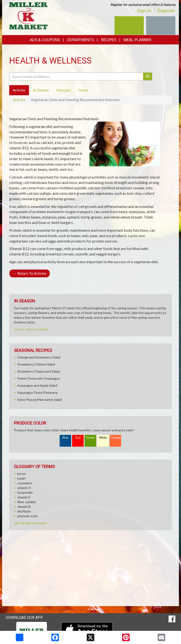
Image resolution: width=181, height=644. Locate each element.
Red (78, 438)
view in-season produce (31, 329)
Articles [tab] (19, 90)
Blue (65, 438)
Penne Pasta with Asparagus (39, 378)
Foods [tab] (83, 90)
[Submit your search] (148, 76)
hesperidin (25, 492)
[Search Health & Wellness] (76, 76)
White (103, 438)
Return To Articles (30, 273)
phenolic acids (28, 516)
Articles (19, 100)
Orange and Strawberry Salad (39, 357)
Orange (115, 438)
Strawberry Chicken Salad (36, 364)
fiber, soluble (27, 502)
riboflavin (24, 511)
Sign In (144, 10)
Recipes (109, 40)
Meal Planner (137, 40)
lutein (21, 478)
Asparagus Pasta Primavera (37, 392)
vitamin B (24, 507)
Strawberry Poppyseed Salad (38, 371)
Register (166, 10)
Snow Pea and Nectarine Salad (39, 400)
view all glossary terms (30, 523)
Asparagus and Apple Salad (37, 385)
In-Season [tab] (41, 90)
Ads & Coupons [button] (45, 40)
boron (22, 474)
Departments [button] (80, 40)
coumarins (25, 483)
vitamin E (24, 497)
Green (90, 438)
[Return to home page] (28, 15)
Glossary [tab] (64, 90)
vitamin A (24, 488)
